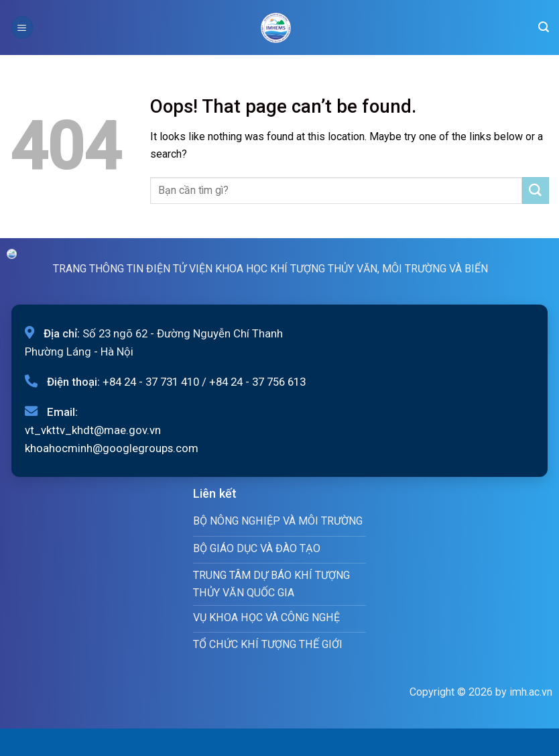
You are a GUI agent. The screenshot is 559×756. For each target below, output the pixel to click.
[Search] (544, 27)
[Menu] (22, 27)
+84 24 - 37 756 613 (257, 382)
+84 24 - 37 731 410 (151, 382)
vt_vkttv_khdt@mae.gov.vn (93, 430)
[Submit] (536, 191)
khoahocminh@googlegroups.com (112, 448)
